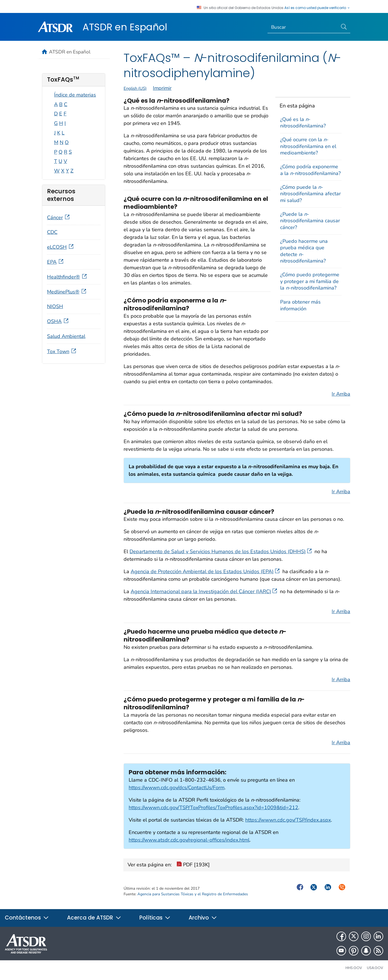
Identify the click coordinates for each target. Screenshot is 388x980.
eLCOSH (61, 247)
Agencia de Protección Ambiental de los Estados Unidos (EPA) (205, 571)
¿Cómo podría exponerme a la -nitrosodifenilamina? (310, 170)
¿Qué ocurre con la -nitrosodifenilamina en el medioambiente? (308, 146)
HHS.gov (354, 968)
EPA (56, 262)
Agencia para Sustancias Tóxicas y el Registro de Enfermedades (193, 894)
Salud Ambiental (66, 336)
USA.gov (375, 968)
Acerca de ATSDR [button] (94, 918)
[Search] (303, 27)
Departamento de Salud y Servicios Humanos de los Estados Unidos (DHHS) (221, 551)
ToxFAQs (63, 79)
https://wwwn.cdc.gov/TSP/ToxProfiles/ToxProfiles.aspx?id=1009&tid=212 (213, 808)
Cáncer (59, 217)
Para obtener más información (300, 305)
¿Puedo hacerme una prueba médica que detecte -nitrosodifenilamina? (304, 251)
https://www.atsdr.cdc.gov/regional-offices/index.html (189, 840)
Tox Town (62, 351)
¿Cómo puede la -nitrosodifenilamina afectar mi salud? (310, 194)
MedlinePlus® (67, 292)
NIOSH (55, 306)
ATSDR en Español (125, 27)
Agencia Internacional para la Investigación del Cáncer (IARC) (204, 591)
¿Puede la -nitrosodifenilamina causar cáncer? (310, 221)
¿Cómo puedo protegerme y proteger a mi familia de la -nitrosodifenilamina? (310, 281)
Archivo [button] (203, 918)
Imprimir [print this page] (162, 88)
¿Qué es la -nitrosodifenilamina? (303, 123)
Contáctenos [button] (27, 918)
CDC (52, 232)
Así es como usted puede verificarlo (317, 8)
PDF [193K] (193, 865)
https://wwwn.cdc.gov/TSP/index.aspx (288, 820)
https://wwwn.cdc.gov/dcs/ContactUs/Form (177, 788)
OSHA (58, 321)
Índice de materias (75, 95)
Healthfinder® (67, 277)
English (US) (135, 88)
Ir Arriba (341, 394)
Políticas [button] (155, 918)
